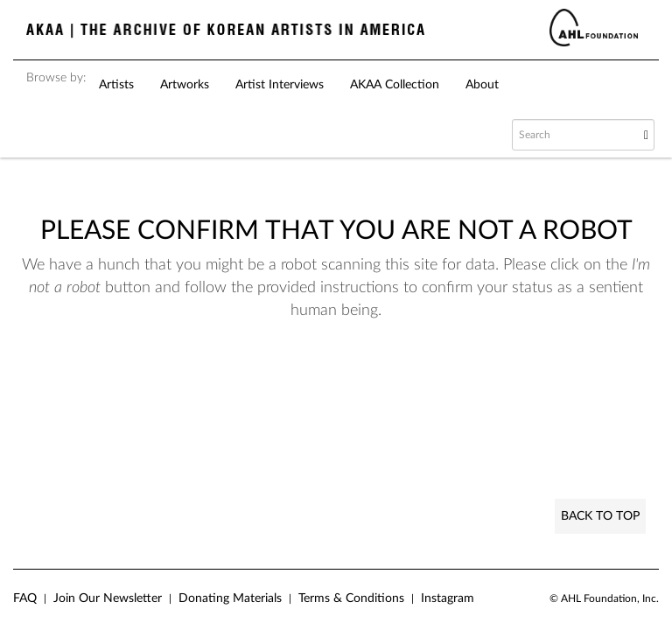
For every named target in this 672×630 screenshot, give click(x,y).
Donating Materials (230, 598)
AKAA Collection (395, 85)
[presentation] (374, 390)
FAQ (25, 598)
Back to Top (600, 516)
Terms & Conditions (351, 598)
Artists (116, 85)
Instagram (448, 598)
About (482, 85)
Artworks (185, 85)
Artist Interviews (280, 85)
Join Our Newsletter (108, 598)
